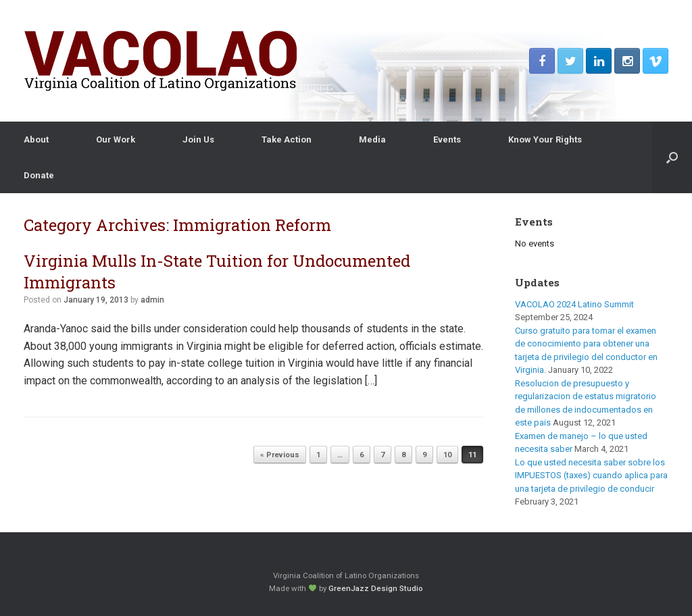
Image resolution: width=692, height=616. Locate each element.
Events (447, 139)
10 (447, 455)
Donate (39, 175)
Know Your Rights (545, 139)
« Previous (280, 455)
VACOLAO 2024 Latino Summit (574, 304)
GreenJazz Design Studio (376, 588)
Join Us (198, 139)
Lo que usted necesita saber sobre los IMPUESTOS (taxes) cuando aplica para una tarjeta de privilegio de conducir (591, 476)
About (36, 139)
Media (372, 139)
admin (152, 300)
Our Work (116, 139)
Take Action (287, 139)
